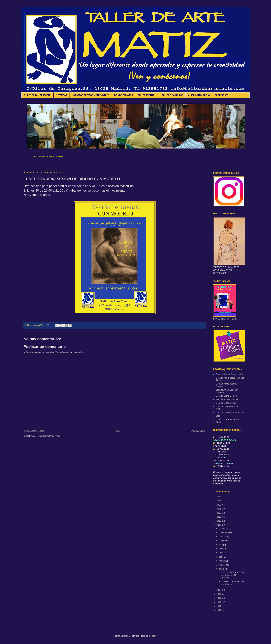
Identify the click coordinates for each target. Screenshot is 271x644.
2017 (219, 525)
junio (221, 549)
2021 (219, 509)
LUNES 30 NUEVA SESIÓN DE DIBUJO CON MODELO (231, 575)
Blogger (152, 636)
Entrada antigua (198, 431)
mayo (222, 553)
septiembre (224, 541)
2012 (219, 606)
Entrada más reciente (34, 431)
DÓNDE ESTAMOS (123, 95)
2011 (219, 610)
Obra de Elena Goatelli (226, 396)
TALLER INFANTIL (147, 95)
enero (222, 569)
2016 (219, 590)
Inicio (117, 431)
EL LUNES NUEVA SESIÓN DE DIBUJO (231, 583)
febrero (223, 565)
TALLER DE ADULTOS (172, 95)
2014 (219, 598)
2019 (219, 517)
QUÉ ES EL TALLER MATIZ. (37, 95)
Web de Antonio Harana (227, 399)
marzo (222, 561)
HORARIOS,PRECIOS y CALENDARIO (91, 95)
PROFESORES (221, 95)
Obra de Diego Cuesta (226, 403)
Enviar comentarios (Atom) (49, 436)
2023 (219, 501)
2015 (219, 594)
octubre (223, 537)
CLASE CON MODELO (199, 95)
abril (221, 557)
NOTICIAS (61, 95)
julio (221, 545)
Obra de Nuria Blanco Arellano (230, 413)
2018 (219, 521)
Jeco (218, 416)
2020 (219, 513)
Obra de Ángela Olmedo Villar (230, 374)
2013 (219, 602)
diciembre (224, 529)
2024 (219, 497)
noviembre (224, 532)
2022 (219, 505)
